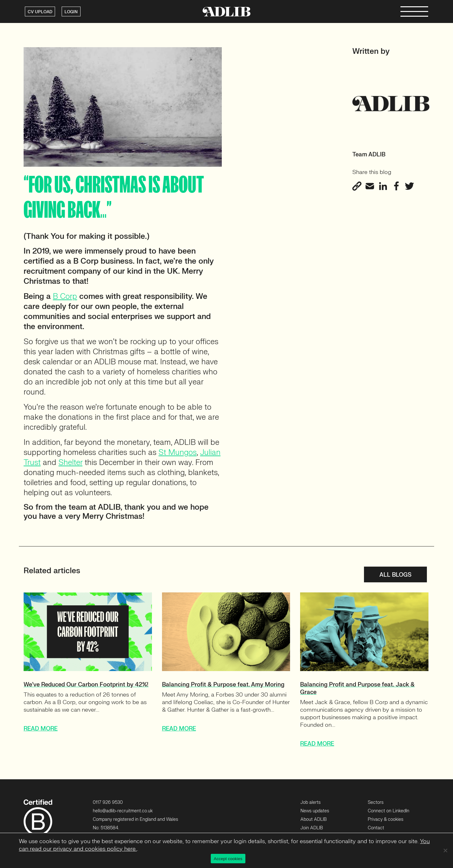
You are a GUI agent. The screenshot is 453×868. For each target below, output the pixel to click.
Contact (376, 828)
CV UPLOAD (40, 12)
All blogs (395, 575)
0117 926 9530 (108, 802)
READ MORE (41, 729)
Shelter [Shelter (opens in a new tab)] (70, 463)
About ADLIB (313, 819)
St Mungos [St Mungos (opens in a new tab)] (178, 453)
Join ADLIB (312, 828)
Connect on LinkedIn (389, 811)
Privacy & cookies (386, 819)
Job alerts (310, 802)
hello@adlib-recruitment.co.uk (123, 811)
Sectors (376, 802)
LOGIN (71, 12)
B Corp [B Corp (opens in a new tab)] (65, 297)
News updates (315, 811)
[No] (445, 850)
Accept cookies (228, 859)
